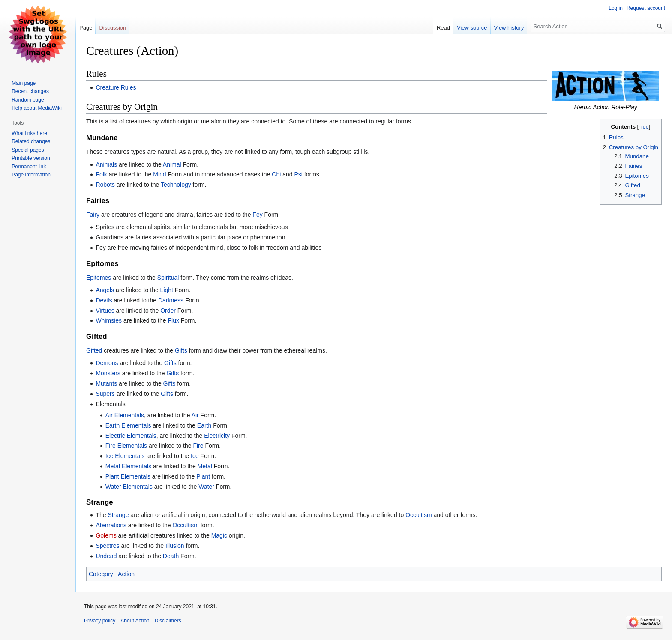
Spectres (107, 546)
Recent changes (30, 91)
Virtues (105, 311)
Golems (106, 535)
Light (167, 290)
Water (206, 487)
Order (168, 311)
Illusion (175, 546)
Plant (203, 476)
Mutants (106, 383)
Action (126, 574)
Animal (172, 164)
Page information (31, 175)
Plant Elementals (128, 476)
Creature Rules (116, 87)
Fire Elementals (126, 446)
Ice (195, 456)
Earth (204, 425)
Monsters (108, 373)
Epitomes (99, 278)
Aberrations (111, 525)
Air (195, 415)
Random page (28, 100)
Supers (105, 394)
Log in (616, 8)
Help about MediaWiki (37, 108)
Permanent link (29, 167)
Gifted (94, 350)
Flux (173, 320)
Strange (118, 515)
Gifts (181, 350)
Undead (106, 556)
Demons (107, 363)
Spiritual (168, 278)
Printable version (31, 158)
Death (171, 556)
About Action (135, 621)
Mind (159, 174)
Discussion (112, 28)
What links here (29, 133)
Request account (646, 8)
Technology (176, 185)
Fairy (93, 215)
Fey (257, 215)
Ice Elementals (125, 456)
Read (443, 28)
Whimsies (109, 320)
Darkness (171, 300)
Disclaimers (168, 621)
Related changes (31, 141)
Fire (198, 446)
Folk (101, 174)
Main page (24, 83)
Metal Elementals (128, 466)
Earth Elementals (128, 425)
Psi (298, 174)
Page (86, 28)
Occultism (418, 515)
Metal (205, 466)
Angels (105, 290)
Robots (105, 185)
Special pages (28, 150)
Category (101, 574)
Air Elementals (125, 415)
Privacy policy (100, 621)
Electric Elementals (131, 436)
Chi (276, 174)
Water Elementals (129, 487)
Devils (104, 300)
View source (472, 28)
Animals (106, 164)
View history (509, 28)
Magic (219, 535)
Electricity (217, 436)
